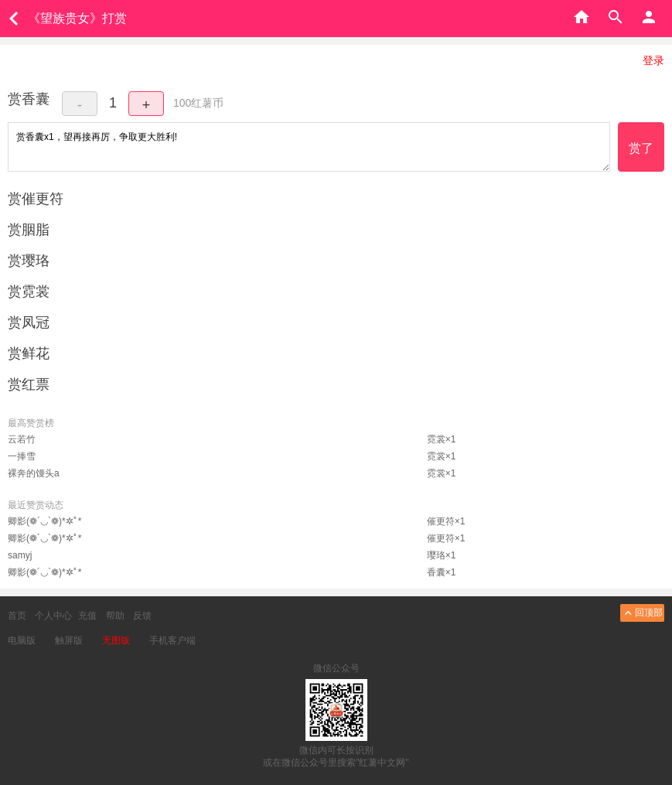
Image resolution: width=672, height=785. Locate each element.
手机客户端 (172, 640)
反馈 (142, 616)
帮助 (115, 616)
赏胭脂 (29, 230)
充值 (87, 616)
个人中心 (53, 616)
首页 (17, 616)
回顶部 (642, 613)
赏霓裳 (29, 292)
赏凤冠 (29, 323)
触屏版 (69, 640)
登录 (653, 60)
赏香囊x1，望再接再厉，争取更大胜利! (309, 147)
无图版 (116, 640)
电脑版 (22, 640)
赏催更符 (36, 199)
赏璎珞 (29, 261)
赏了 (641, 148)
